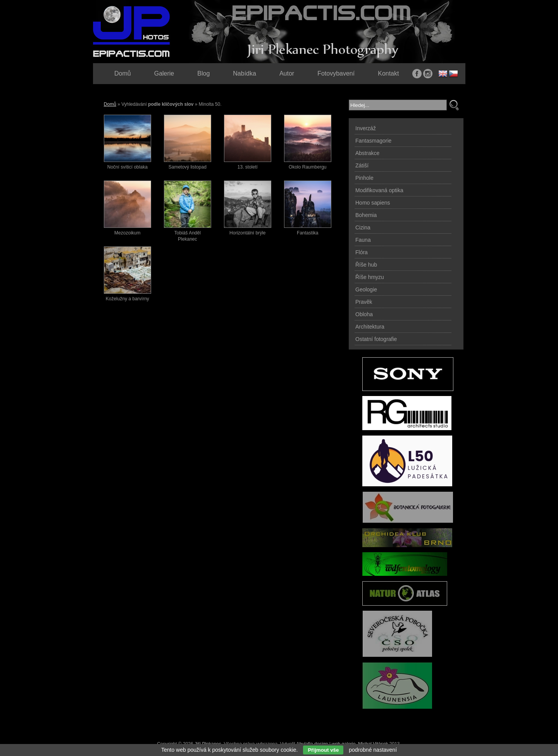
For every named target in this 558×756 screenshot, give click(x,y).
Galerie (164, 73)
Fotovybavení (336, 73)
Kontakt (388, 73)
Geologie (366, 289)
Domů (110, 104)
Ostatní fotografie (376, 339)
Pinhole (364, 178)
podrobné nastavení (373, 750)
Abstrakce (367, 153)
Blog (203, 73)
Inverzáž (366, 128)
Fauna (363, 240)
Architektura (370, 327)
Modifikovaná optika (379, 190)
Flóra (362, 252)
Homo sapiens (373, 203)
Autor (287, 73)
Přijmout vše (323, 750)
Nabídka (245, 73)
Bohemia (366, 215)
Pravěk (364, 302)
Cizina (363, 227)
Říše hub (366, 265)
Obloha (364, 314)
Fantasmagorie (373, 141)
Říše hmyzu (370, 277)
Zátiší (362, 165)
